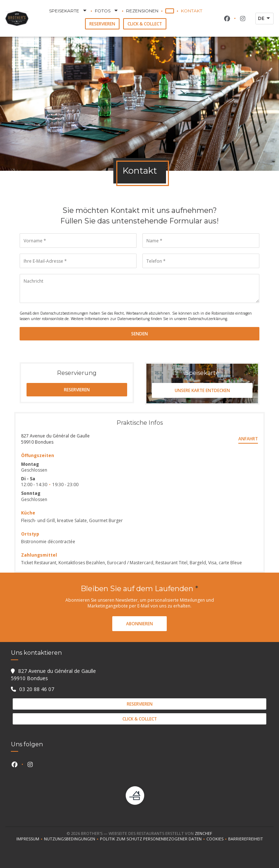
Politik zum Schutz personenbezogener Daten (153, 839)
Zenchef (203, 833)
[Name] (201, 241)
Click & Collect (145, 24)
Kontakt (192, 11)
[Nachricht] (139, 288)
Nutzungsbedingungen (72, 839)
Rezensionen (142, 11)
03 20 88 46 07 (37, 689)
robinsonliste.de (55, 319)
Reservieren (102, 24)
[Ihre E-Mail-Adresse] (78, 261)
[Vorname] (78, 241)
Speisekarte (68, 11)
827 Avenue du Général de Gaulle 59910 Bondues (55, 439)
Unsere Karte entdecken (202, 390)
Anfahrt (248, 439)
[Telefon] (201, 261)
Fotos (107, 11)
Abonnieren (139, 624)
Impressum (30, 839)
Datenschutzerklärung (208, 319)
